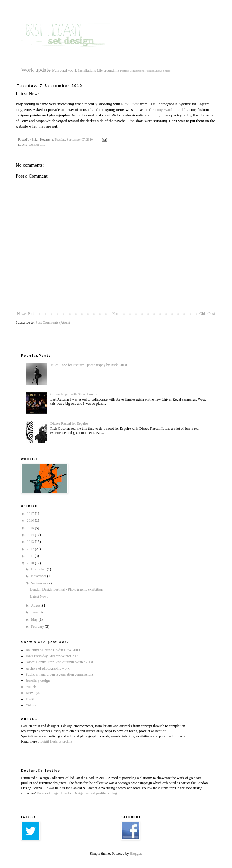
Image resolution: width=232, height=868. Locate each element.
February (38, 626)
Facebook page (48, 793)
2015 (31, 528)
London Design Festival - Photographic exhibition (66, 589)
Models (31, 687)
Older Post (207, 314)
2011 (31, 556)
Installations (87, 71)
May (35, 619)
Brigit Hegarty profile (56, 741)
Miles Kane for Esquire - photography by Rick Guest (89, 365)
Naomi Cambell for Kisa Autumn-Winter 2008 (59, 662)
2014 (31, 535)
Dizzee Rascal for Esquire (69, 423)
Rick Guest (130, 104)
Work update (36, 70)
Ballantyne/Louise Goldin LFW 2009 (53, 650)
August (37, 605)
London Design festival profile (83, 793)
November (39, 576)
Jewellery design (38, 680)
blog (114, 793)
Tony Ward (164, 110)
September (39, 583)
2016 (31, 521)
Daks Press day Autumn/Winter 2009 (52, 656)
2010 (31, 563)
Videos (31, 705)
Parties (124, 71)
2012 (31, 549)
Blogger (136, 854)
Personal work (65, 70)
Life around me (108, 71)
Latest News (39, 597)
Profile (31, 699)
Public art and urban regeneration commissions (60, 674)
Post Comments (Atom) (53, 322)
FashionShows (154, 71)
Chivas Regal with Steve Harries (74, 394)
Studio (167, 71)
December (39, 569)
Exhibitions (137, 71)
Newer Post (26, 314)
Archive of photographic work (48, 668)
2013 (31, 542)
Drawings (33, 693)
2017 (31, 514)
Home (117, 314)
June (35, 612)
